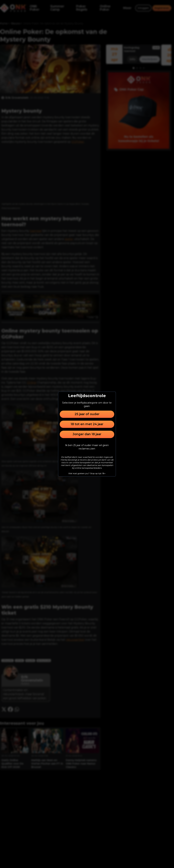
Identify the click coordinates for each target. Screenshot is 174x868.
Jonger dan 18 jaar (87, 434)
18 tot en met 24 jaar (87, 424)
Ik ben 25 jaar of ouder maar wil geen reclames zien (87, 447)
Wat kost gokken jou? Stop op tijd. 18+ (87, 473)
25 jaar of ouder (87, 414)
